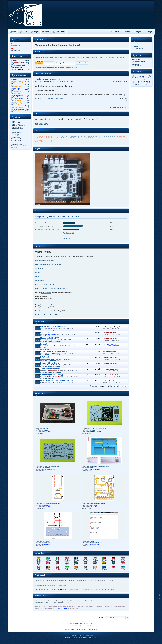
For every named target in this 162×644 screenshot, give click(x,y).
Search (126, 32)
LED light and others (52, 361)
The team (72, 623)
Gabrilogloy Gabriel (19, 104)
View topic (67, 238)
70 (28, 69)
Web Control (59, 32)
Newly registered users (90, 589)
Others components (52, 330)
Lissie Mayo (17, 92)
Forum (24, 32)
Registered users (104, 589)
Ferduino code (50, 336)
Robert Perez (17, 102)
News (47, 349)
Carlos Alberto (62, 608)
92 (28, 68)
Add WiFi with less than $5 (51, 369)
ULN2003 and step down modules (54, 351)
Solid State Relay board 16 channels (89, 137)
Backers (57, 589)
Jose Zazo (51, 382)
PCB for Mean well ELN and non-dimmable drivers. (52, 289)
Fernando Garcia (18, 62)
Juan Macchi (52, 328)
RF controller (46, 344)
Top (126, 101)
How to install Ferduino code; (45, 260)
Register (138, 32)
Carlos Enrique (18, 111)
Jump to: (101, 617)
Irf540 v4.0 (45, 357)
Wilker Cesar (17, 86)
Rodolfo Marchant (19, 81)
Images (35, 32)
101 (28, 66)
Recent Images (40, 393)
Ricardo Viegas (18, 99)
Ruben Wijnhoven (19, 69)
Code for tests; (40, 280)
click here (43, 124)
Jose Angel (17, 93)
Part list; (38, 272)
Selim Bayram (18, 97)
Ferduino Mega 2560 (47, 307)
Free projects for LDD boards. (45, 284)
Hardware (93, 430)
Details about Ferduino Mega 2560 (47, 315)
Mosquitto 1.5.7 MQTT (49, 338)
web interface (46, 293)
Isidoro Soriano (18, 95)
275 (28, 64)
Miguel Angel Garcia (20, 83)
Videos (46, 32)
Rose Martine (17, 100)
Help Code (45, 332)
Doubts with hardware (50, 363)
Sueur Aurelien (18, 68)
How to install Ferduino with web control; (48, 264)
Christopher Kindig (19, 64)
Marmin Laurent (18, 90)
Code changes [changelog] (52, 375)
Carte (92, 468)
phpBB (74, 637)
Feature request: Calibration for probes (57, 380)
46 (125, 386)
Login (149, 32)
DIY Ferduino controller (53, 342)
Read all (124, 99)
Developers (72, 589)
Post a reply (59, 99)
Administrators (45, 589)
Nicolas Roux (110, 344)
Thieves (113, 589)
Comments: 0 (50, 99)
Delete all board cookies (82, 623)
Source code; (40, 268)
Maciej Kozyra (52, 340)
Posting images (138, 48)
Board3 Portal (76, 630)
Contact (115, 32)
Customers (64, 589)
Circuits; (38, 276)
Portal (13, 32)
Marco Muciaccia (19, 109)
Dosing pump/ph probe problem (54, 326)
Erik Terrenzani (18, 108)
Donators (79, 589)
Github (136, 46)
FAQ (135, 44)
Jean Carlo (17, 88)
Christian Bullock (88, 635)
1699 (28, 62)
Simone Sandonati (19, 66)
